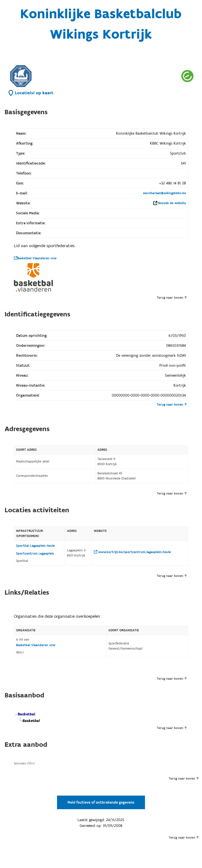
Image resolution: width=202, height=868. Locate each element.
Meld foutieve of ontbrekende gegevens (101, 802)
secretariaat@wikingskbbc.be (164, 193)
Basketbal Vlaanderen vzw (35, 258)
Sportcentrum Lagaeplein (35, 554)
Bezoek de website (172, 203)
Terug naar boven (172, 298)
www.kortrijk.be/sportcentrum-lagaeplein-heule (132, 552)
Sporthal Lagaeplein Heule (35, 546)
